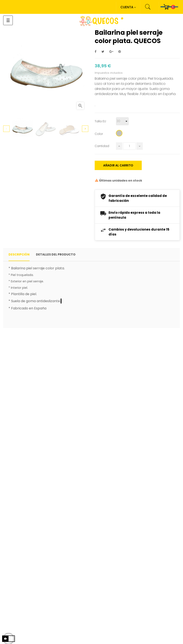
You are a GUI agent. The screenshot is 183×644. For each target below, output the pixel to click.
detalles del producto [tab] (56, 254)
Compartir (96, 52)
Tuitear (103, 52)
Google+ (111, 52)
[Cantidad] (129, 146)
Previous (6, 129)
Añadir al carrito (118, 165)
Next (85, 129)
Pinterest (120, 52)
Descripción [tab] (19, 254)
